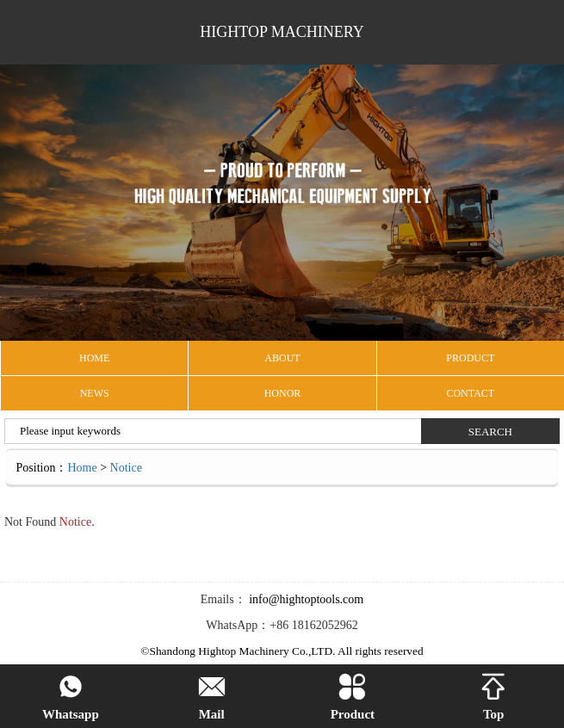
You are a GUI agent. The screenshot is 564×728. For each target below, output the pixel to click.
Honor (283, 393)
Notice (126, 468)
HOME (94, 358)
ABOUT (282, 358)
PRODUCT (470, 358)
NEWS (95, 393)
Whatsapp (71, 697)
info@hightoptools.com (305, 599)
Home (82, 468)
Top (493, 697)
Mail (212, 697)
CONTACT (470, 393)
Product (353, 697)
